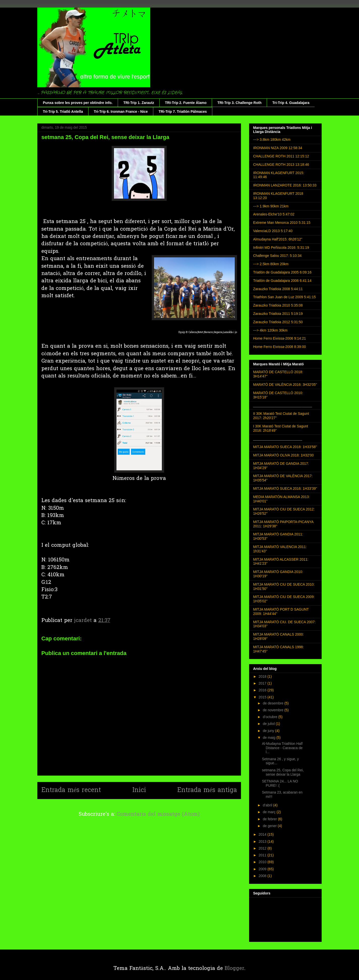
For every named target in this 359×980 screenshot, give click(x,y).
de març (270, 812)
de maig (270, 738)
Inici (139, 790)
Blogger (234, 969)
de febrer (270, 819)
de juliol (269, 724)
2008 (263, 876)
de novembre (274, 710)
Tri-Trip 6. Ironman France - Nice (121, 112)
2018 (263, 676)
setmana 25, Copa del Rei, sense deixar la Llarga (283, 772)
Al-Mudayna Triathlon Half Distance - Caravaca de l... (282, 748)
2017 (263, 683)
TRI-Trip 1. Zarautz (139, 103)
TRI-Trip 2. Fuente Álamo (186, 103)
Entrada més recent (71, 790)
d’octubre (270, 717)
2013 (263, 841)
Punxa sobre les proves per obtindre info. (78, 103)
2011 (263, 855)
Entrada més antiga (207, 790)
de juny (269, 731)
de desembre (274, 703)
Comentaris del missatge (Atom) (158, 814)
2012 (263, 848)
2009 (263, 869)
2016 (263, 690)
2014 (263, 834)
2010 (263, 862)
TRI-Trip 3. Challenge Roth (239, 103)
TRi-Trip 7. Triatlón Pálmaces (183, 112)
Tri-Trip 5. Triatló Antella (63, 112)
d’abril (268, 805)
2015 (263, 697)
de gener (270, 826)
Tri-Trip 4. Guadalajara (291, 103)
